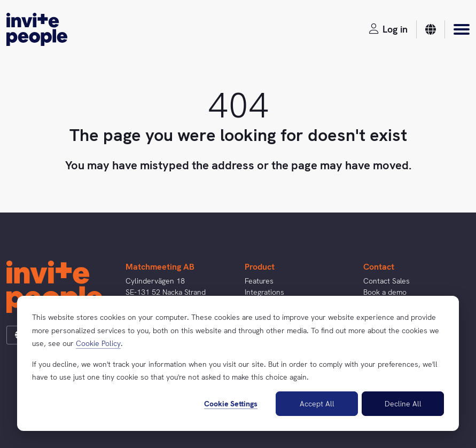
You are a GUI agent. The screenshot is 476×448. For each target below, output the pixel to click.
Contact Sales (387, 281)
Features (259, 281)
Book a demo (385, 292)
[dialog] (238, 363)
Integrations (264, 292)
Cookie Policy (98, 343)
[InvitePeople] (37, 29)
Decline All (403, 404)
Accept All (317, 404)
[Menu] (462, 29)
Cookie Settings (231, 404)
